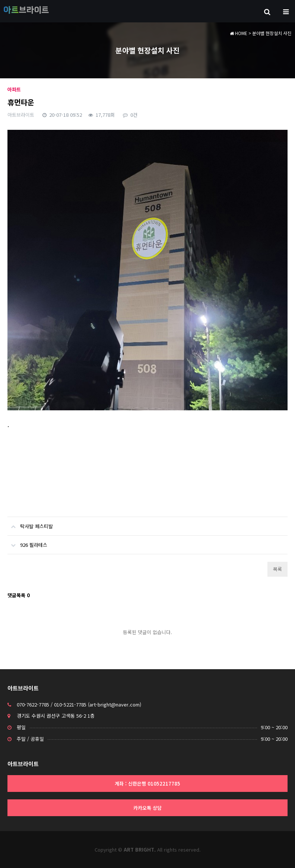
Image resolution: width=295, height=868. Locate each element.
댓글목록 (19, 595)
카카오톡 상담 (147, 808)
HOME (239, 33)
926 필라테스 (27, 542)
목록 (277, 569)
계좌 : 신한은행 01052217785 (147, 784)
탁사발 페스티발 (30, 523)
